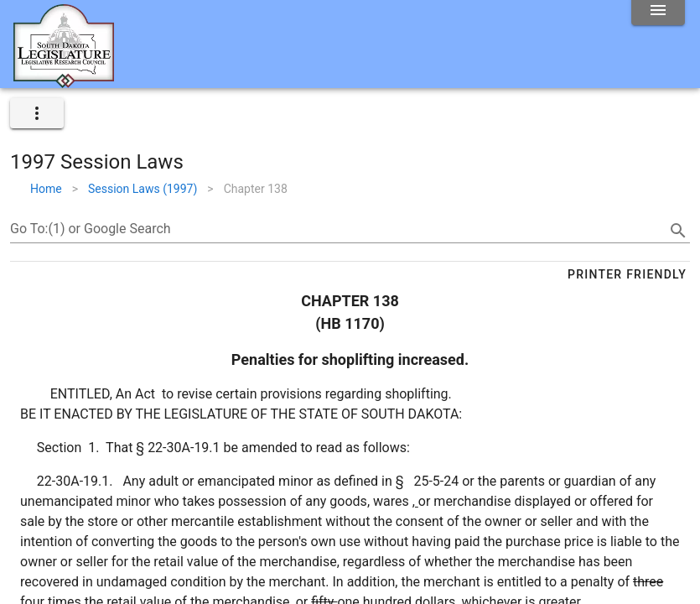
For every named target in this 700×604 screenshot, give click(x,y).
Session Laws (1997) (143, 189)
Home (46, 189)
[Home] (64, 81)
